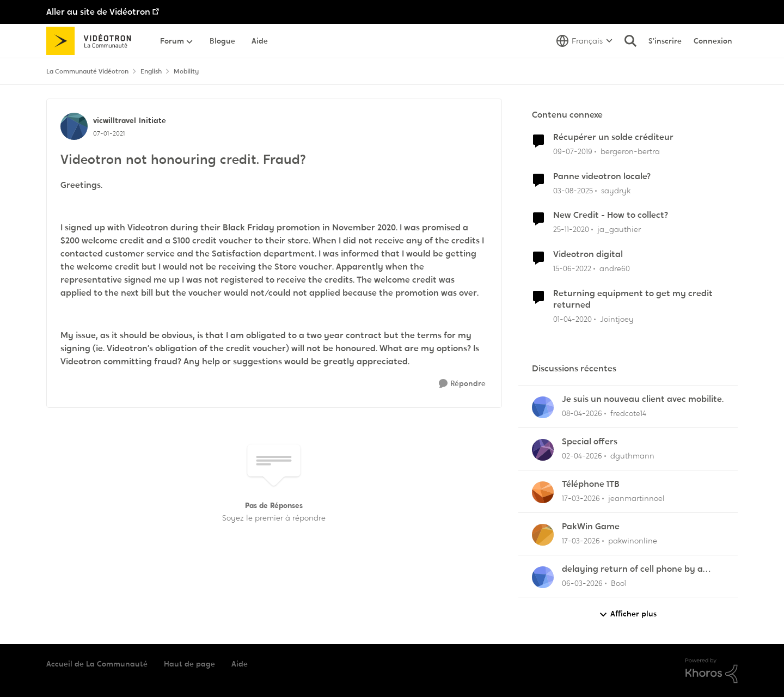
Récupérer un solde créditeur (613, 137)
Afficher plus (628, 614)
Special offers (590, 442)
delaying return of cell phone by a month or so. (632, 569)
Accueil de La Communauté (97, 664)
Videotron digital (588, 254)
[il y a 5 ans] (571, 230)
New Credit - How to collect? (611, 215)
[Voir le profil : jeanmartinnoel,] (543, 492)
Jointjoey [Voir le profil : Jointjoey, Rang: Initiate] (617, 319)
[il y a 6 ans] (572, 319)
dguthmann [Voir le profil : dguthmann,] (632, 456)
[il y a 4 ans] (572, 269)
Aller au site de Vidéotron (98, 12)
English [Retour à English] (151, 71)
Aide (240, 664)
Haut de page (189, 664)
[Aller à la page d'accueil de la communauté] (92, 41)
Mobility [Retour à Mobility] (186, 71)
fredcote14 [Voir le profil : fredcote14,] (628, 413)
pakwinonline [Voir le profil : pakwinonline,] (633, 541)
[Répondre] (462, 384)
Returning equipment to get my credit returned (633, 299)
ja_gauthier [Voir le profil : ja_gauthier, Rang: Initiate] (619, 229)
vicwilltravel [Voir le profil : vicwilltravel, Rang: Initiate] (115, 120)
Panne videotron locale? (602, 176)
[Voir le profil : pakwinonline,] (543, 535)
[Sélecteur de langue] (584, 41)
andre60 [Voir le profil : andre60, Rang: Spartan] (615, 268)
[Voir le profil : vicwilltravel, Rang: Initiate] (74, 126)
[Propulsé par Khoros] (712, 671)
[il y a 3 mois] (582, 414)
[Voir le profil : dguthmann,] (543, 450)
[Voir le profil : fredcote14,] (543, 407)
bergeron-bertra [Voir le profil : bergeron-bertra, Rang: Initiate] (630, 151)
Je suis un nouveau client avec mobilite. (643, 399)
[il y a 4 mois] (581, 499)
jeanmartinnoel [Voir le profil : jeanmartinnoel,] (636, 498)
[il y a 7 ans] (573, 152)
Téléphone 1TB (591, 484)
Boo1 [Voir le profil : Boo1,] (619, 583)
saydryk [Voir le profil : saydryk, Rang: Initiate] (616, 190)
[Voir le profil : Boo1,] (543, 577)
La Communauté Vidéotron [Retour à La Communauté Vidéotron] (87, 71)
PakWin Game (591, 527)
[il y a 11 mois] (573, 190)
